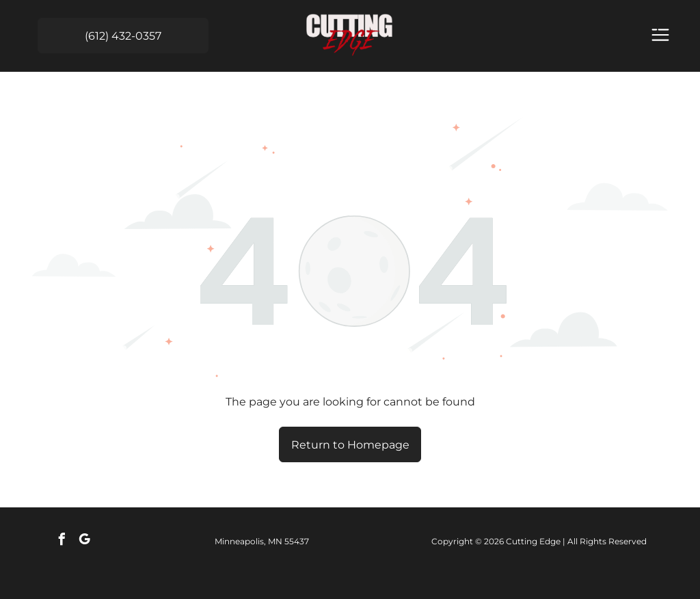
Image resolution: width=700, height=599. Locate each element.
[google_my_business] (84, 541)
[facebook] (62, 541)
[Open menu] (660, 36)
